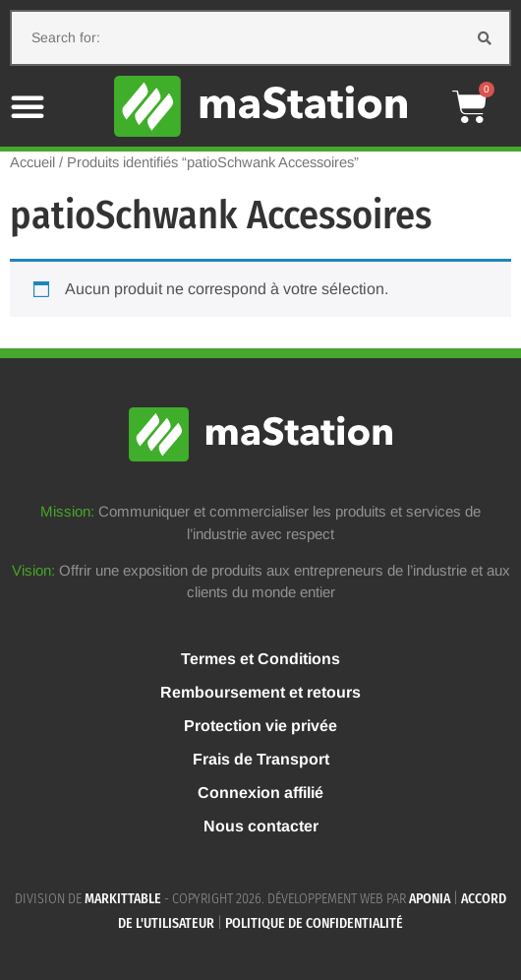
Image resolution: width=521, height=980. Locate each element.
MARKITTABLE (123, 899)
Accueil (32, 162)
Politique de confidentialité (314, 923)
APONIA (430, 899)
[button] (28, 106)
